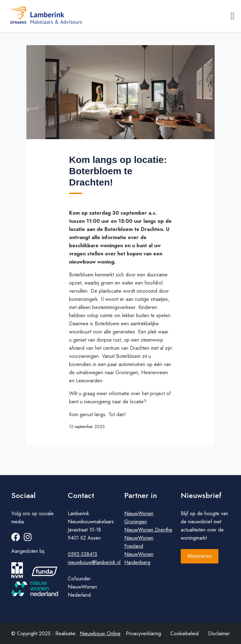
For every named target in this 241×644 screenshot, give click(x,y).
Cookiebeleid (185, 634)
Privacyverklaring (143, 634)
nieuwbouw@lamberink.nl (94, 562)
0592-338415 (83, 554)
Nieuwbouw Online (100, 634)
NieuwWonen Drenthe (148, 530)
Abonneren (200, 556)
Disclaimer (219, 634)
